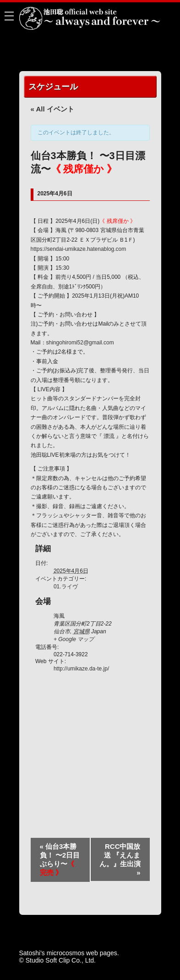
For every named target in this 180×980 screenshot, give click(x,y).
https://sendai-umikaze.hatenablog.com (79, 249)
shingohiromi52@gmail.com (80, 343)
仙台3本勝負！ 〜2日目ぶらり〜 (60, 859)
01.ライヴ (66, 587)
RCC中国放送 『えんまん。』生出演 (120, 859)
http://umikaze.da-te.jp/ (81, 669)
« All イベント (52, 109)
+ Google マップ (74, 639)
